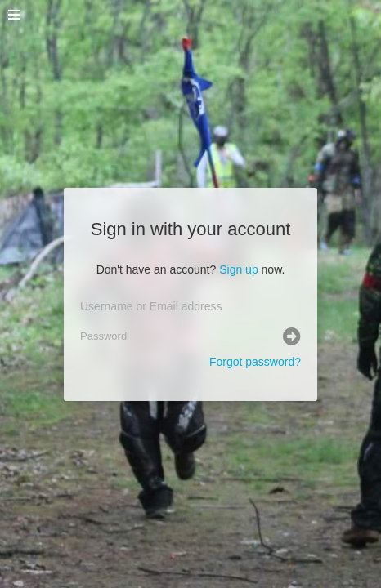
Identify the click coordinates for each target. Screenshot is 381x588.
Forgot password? (255, 362)
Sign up (238, 269)
